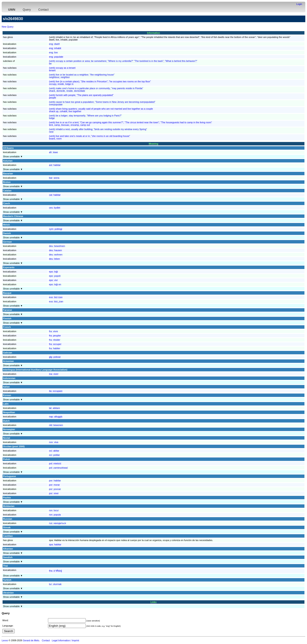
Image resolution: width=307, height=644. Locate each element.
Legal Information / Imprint (65, 640)
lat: (54, 408)
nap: (56, 417)
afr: (54, 152)
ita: (56, 391)
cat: (55, 195)
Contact (43, 10)
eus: (56, 297)
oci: (54, 451)
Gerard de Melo (31, 640)
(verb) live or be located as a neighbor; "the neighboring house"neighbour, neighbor (82, 76)
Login (299, 4)
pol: (55, 463)
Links (154, 602)
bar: (54, 178)
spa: (55, 544)
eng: (54, 44)
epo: (54, 272)
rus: (58, 523)
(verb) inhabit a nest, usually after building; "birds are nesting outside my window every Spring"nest (98, 130)
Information (154, 33)
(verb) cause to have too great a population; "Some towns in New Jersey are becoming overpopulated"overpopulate (102, 103)
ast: (55, 165)
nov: (54, 442)
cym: (56, 229)
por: (55, 480)
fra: (54, 331)
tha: (55, 571)
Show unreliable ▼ (13, 156)
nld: (56, 425)
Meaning (154, 144)
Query (27, 10)
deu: (57, 246)
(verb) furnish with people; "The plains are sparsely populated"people (81, 96)
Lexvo (5, 640)
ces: (55, 208)
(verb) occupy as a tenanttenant (62, 69)
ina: (54, 374)
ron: (54, 510)
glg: (55, 357)
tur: (55, 584)
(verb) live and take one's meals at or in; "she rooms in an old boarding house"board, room (90, 137)
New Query (8, 27)
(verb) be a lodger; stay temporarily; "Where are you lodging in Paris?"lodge (85, 117)
